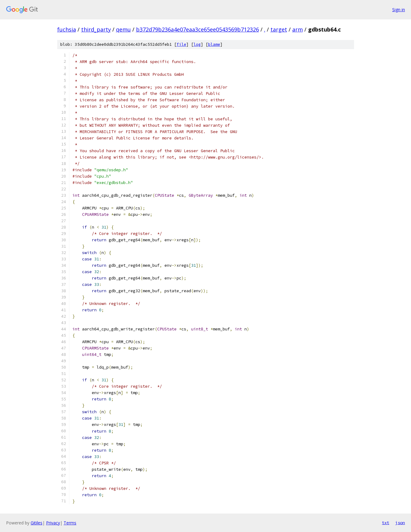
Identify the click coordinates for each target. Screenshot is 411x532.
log (197, 44)
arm (298, 29)
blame (214, 44)
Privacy (53, 523)
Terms (70, 523)
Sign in (399, 10)
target (279, 29)
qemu (123, 29)
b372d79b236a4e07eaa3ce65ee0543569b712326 (197, 29)
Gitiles (36, 523)
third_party (96, 29)
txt (386, 523)
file (181, 44)
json (400, 523)
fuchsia (67, 29)
